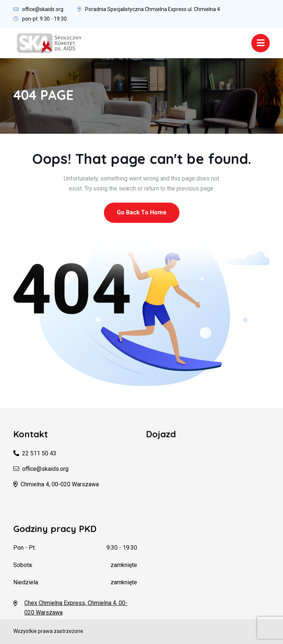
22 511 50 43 (39, 453)
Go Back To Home (142, 212)
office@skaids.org (43, 9)
